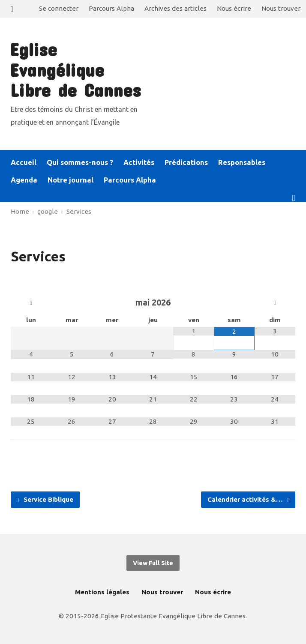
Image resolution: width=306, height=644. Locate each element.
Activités (139, 163)
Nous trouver (281, 8)
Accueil (24, 163)
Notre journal (70, 180)
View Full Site (153, 563)
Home (20, 211)
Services (79, 211)
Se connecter (59, 8)
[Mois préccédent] (31, 303)
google (48, 211)
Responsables (242, 163)
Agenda (24, 180)
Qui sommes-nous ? (80, 163)
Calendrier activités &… (249, 500)
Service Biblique (45, 500)
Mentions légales (102, 592)
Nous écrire (234, 8)
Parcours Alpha (111, 8)
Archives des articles (175, 8)
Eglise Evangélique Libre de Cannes (75, 69)
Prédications (186, 163)
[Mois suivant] (275, 303)
